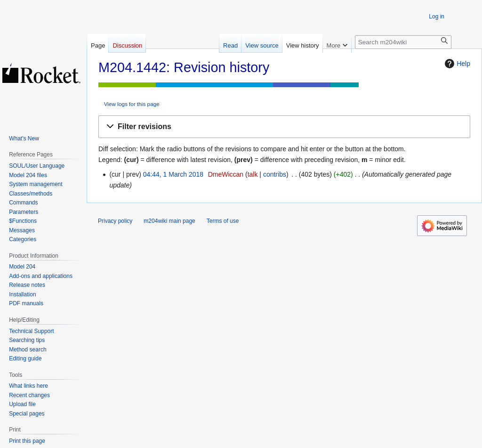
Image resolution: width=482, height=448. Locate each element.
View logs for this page (132, 104)
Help (456, 64)
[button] (284, 127)
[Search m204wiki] (403, 42)
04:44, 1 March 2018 (173, 174)
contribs (275, 174)
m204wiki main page (169, 221)
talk (253, 174)
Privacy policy (115, 221)
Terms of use (223, 221)
